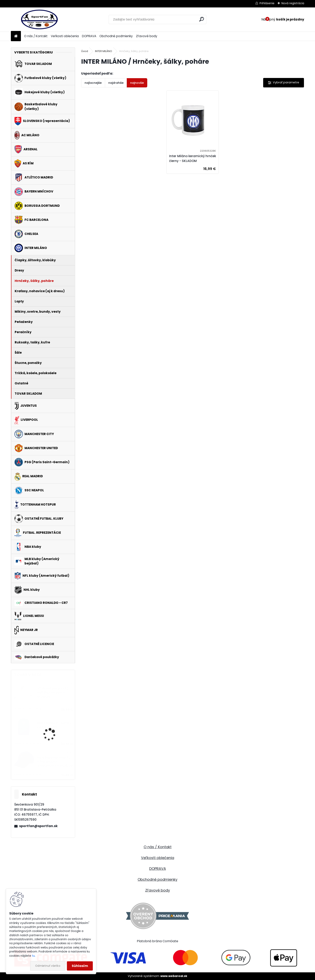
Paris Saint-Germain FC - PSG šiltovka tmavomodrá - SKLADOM (55, 762)
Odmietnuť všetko (48, 966)
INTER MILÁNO (104, 51)
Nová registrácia (293, 3)
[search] (202, 19)
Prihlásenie (267, 3)
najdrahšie (116, 83)
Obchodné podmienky (116, 36)
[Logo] (38, 19)
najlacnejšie (93, 83)
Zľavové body (147, 36)
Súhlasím (80, 966)
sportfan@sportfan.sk (38, 826)
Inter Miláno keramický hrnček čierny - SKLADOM (193, 158)
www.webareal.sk (174, 976)
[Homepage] (16, 36)
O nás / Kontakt (36, 36)
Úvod (85, 51)
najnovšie (137, 83)
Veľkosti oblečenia (65, 36)
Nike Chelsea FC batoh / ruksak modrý (54, 725)
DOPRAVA (89, 36)
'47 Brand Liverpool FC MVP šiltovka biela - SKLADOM (53, 693)
